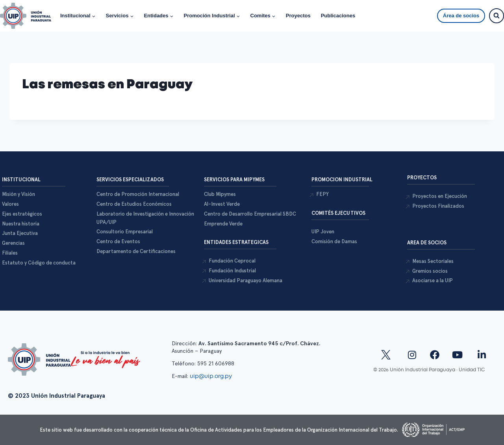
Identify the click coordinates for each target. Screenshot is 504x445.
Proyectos (298, 16)
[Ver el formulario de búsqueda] (497, 16)
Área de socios (461, 16)
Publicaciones (338, 16)
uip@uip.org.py (212, 376)
